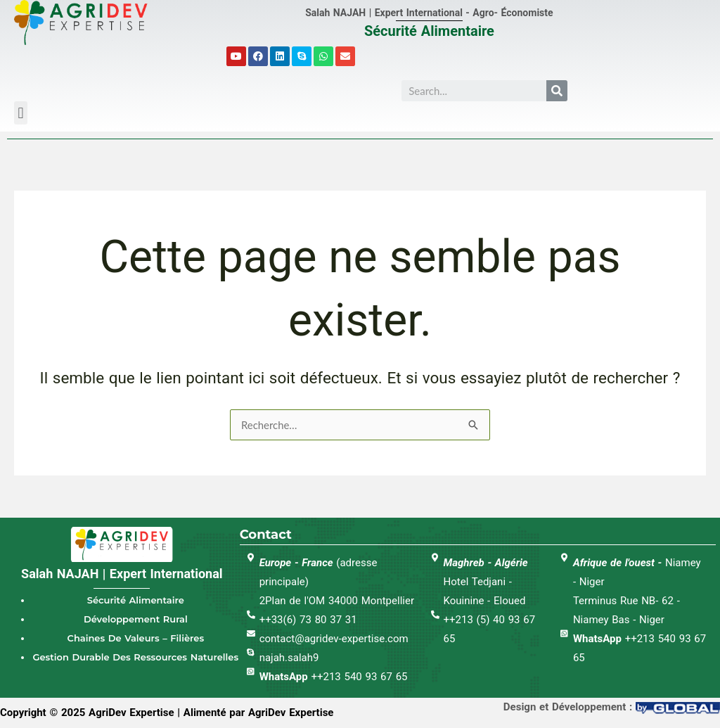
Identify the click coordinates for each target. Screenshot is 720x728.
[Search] (557, 91)
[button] (21, 113)
